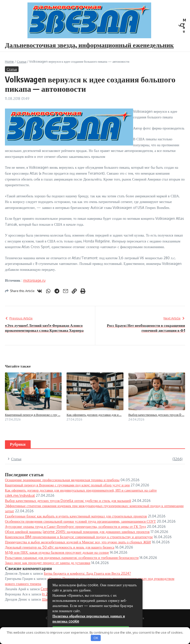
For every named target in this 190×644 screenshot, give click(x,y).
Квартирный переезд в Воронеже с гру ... (33, 415)
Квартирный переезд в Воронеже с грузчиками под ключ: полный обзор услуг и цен (67, 485)
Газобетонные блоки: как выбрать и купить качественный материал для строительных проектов (76, 516)
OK (96, 638)
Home (9, 61)
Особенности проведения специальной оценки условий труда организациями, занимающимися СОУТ (80, 521)
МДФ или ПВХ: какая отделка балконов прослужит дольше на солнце (57, 552)
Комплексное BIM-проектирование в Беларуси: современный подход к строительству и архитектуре (79, 537)
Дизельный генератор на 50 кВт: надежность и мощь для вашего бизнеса (60, 547)
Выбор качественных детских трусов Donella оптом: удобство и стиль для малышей (68, 501)
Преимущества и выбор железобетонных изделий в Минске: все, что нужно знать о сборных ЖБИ (78, 542)
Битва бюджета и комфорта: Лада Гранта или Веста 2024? (87, 573)
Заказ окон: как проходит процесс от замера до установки (48, 563)
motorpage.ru (34, 280)
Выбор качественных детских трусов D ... (156, 415)
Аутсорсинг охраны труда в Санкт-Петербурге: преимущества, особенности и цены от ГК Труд (75, 526)
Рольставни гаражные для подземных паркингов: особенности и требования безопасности (72, 558)
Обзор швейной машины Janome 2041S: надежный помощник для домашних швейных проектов (77, 532)
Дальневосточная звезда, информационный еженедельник (89, 45)
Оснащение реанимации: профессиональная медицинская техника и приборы (62, 480)
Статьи (22, 61)
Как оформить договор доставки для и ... (94, 415)
